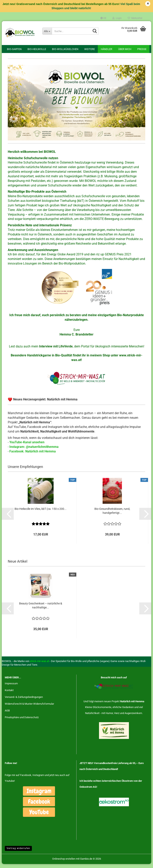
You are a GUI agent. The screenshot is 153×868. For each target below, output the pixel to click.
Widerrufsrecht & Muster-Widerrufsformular (29, 708)
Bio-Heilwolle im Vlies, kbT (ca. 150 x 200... (41, 513)
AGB (7, 714)
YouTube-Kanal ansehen (27, 446)
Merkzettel (135, 18)
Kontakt (9, 694)
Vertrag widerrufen (18, 852)
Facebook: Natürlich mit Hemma (33, 455)
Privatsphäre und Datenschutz (22, 721)
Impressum (11, 687)
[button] (103, 18)
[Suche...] (47, 31)
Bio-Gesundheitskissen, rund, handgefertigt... (112, 515)
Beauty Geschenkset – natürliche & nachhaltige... (41, 609)
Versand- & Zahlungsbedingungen (24, 701)
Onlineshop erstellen (64, 863)
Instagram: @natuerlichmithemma (34, 451)
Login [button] (117, 18)
